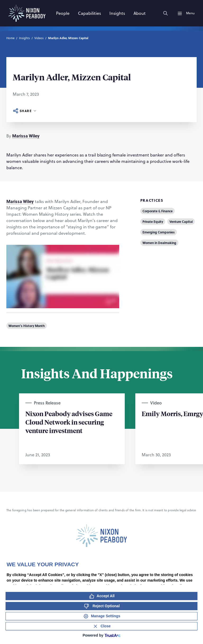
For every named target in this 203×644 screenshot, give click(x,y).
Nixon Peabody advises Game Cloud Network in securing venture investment (69, 422)
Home (10, 38)
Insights (24, 38)
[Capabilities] (89, 13)
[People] (63, 13)
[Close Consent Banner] (101, 626)
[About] (140, 13)
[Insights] (117, 13)
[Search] (165, 13)
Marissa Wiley (26, 136)
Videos (39, 38)
